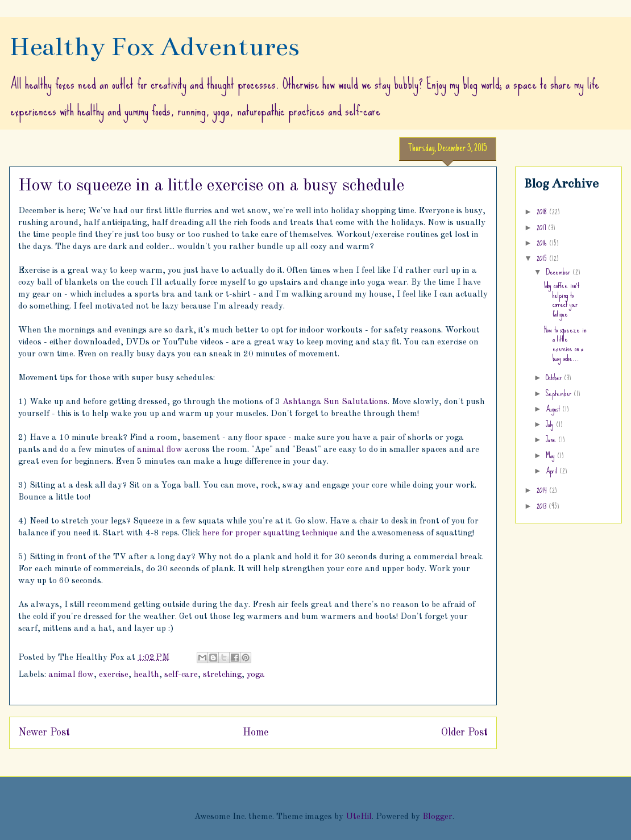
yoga (256, 675)
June (552, 439)
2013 (543, 506)
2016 (543, 243)
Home (256, 733)
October (555, 377)
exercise (114, 675)
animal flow (160, 450)
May (551, 455)
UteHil (359, 817)
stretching (222, 675)
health (146, 675)
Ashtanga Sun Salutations (335, 402)
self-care (181, 675)
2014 (543, 490)
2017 (542, 227)
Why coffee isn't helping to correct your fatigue (562, 300)
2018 (543, 211)
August (554, 409)
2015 (543, 258)
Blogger (437, 817)
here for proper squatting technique (270, 533)
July (551, 424)
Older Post (464, 733)
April (553, 471)
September (560, 393)
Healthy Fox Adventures (154, 47)
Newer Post (44, 733)
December (559, 272)
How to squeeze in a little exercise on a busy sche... (565, 344)
